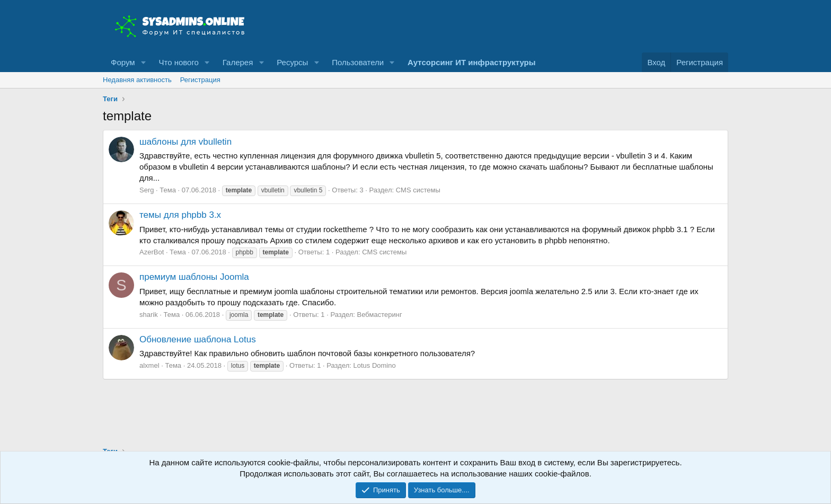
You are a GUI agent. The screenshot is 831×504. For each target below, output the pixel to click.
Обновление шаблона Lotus (198, 339)
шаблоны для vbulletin (185, 142)
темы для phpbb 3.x (180, 215)
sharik (149, 315)
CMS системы (418, 190)
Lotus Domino (375, 365)
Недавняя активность (137, 80)
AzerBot (152, 252)
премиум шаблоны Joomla (194, 277)
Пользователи (358, 62)
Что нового (178, 62)
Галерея (238, 62)
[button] (143, 62)
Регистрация (200, 80)
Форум (123, 62)
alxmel (149, 365)
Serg (147, 190)
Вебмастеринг (380, 315)
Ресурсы (292, 62)
